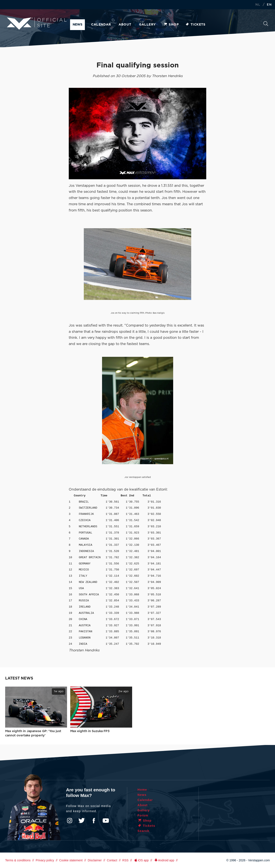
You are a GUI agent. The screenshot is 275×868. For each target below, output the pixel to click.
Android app (164, 860)
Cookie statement (71, 860)
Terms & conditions (18, 860)
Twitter (82, 821)
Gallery (147, 25)
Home (142, 790)
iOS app (141, 860)
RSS (125, 860)
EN (269, 5)
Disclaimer (95, 860)
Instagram (70, 821)
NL (258, 5)
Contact (112, 860)
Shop (171, 25)
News (77, 25)
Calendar (101, 25)
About (125, 25)
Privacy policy (45, 860)
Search (266, 24)
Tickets (195, 25)
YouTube (106, 821)
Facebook (94, 821)
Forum (143, 815)
